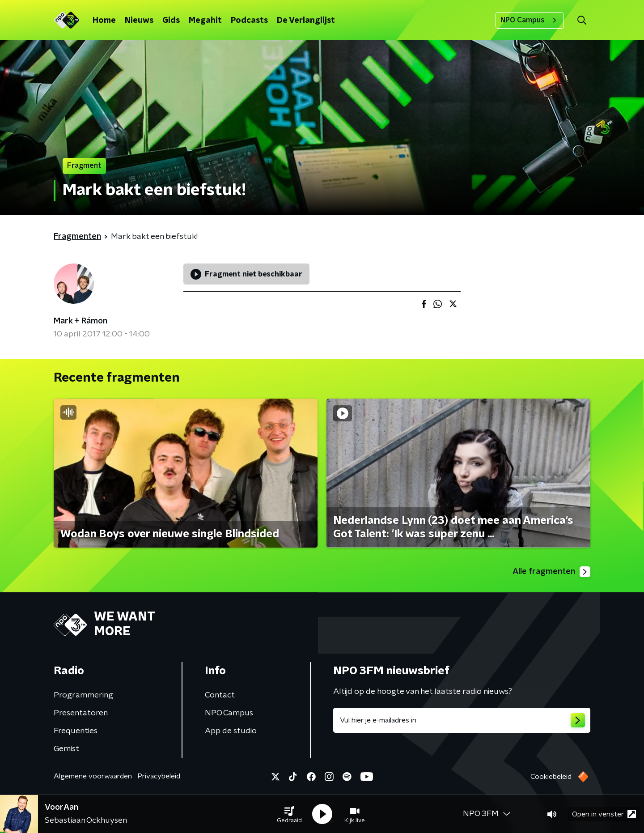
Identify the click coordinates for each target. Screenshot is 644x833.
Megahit (205, 21)
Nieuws (139, 21)
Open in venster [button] (604, 814)
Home (104, 21)
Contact (220, 695)
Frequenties (76, 731)
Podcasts (249, 21)
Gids (171, 21)
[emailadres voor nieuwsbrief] (462, 720)
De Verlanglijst (306, 21)
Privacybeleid (159, 776)
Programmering (83, 695)
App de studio (231, 731)
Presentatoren (81, 713)
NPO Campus (530, 20)
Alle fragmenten (551, 572)
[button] (289, 814)
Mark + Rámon (80, 321)
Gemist (66, 749)
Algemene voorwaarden (93, 776)
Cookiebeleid (551, 777)
